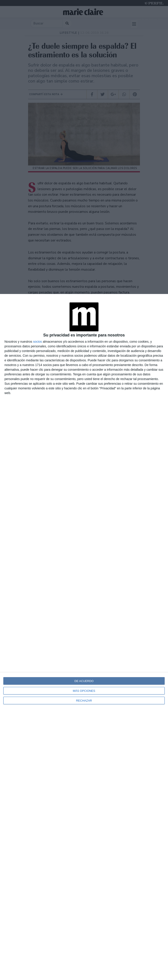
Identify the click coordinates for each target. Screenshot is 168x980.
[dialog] (84, 637)
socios (37, 342)
